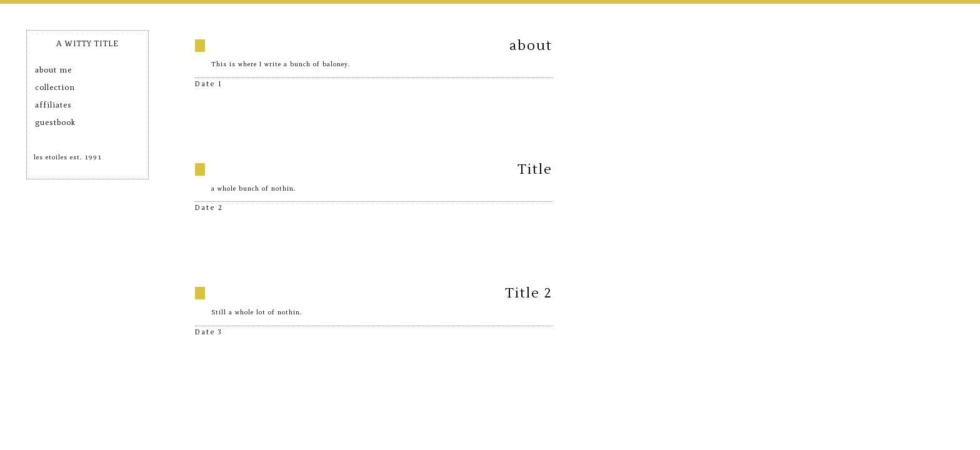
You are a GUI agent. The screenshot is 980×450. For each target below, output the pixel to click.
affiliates (53, 105)
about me (53, 70)
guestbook (55, 122)
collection (55, 87)
